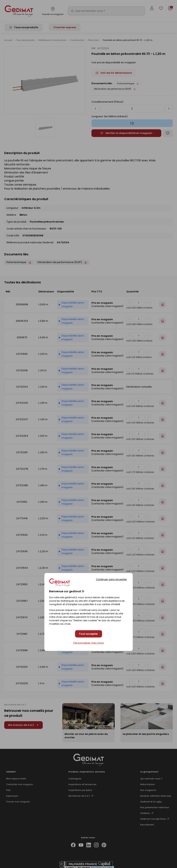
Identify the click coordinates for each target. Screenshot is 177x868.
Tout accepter (88, 634)
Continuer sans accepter (111, 579)
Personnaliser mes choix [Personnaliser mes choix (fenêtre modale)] (88, 643)
